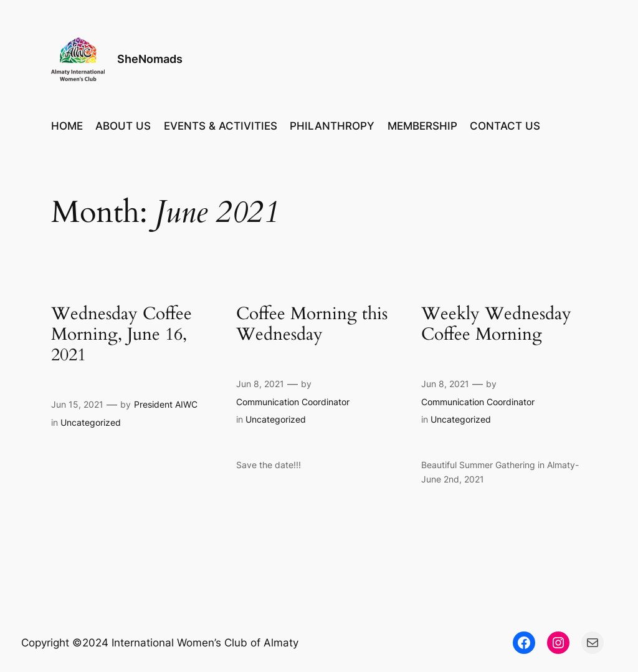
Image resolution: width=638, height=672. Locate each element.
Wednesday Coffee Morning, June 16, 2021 (121, 334)
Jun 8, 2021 (260, 384)
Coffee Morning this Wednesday (312, 324)
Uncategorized (91, 422)
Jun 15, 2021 (77, 404)
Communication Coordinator (293, 402)
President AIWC (166, 404)
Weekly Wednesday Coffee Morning (496, 324)
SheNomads (150, 59)
